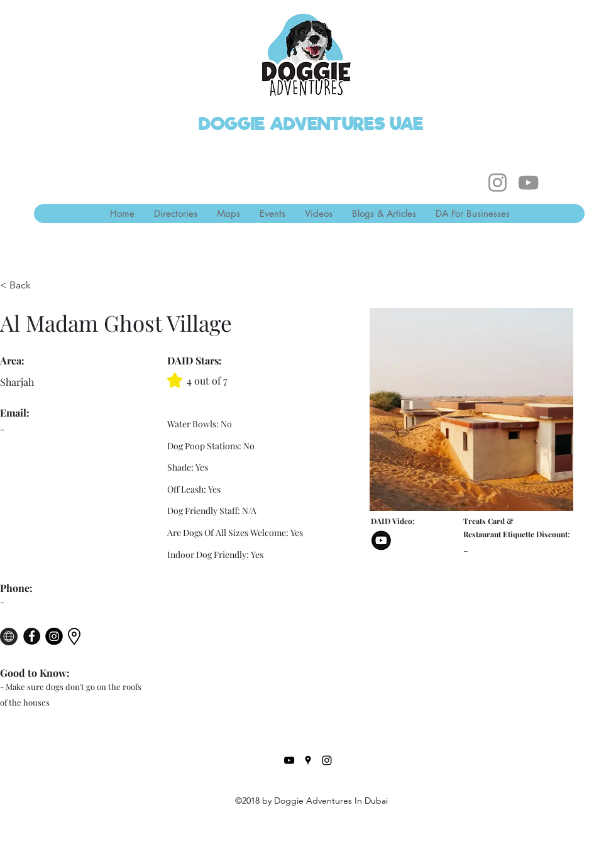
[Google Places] (308, 760)
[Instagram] (498, 183)
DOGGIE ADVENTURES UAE (311, 124)
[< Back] (25, 286)
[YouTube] (528, 183)
